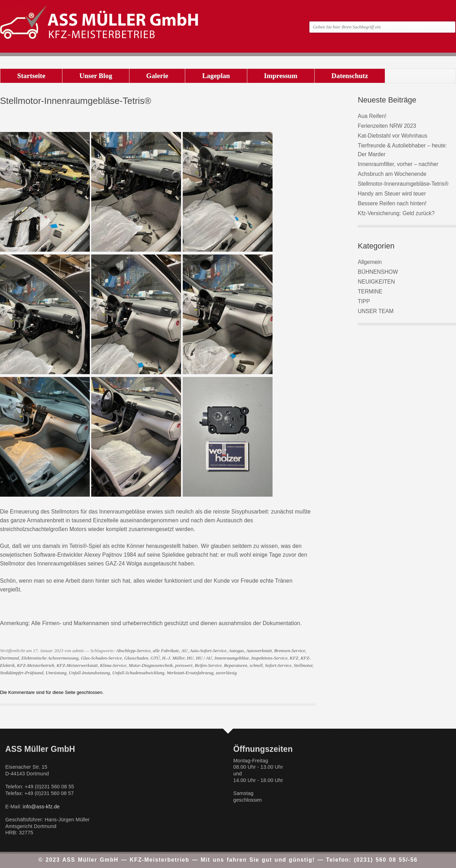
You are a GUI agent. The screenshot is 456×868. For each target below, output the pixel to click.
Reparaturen (236, 665)
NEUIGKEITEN (376, 282)
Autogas (236, 651)
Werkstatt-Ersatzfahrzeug (190, 673)
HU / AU (204, 658)
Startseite (31, 75)
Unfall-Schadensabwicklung (138, 673)
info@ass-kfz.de (41, 807)
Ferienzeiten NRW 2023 (387, 126)
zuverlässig (226, 673)
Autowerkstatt (259, 651)
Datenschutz (350, 75)
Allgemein (370, 262)
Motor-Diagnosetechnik (151, 665)
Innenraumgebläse (232, 658)
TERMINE (370, 291)
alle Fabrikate (166, 651)
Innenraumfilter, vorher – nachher (398, 164)
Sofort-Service (278, 665)
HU (190, 658)
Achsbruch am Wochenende (392, 174)
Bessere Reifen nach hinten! (392, 203)
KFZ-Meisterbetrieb (35, 665)
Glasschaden (136, 658)
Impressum (281, 75)
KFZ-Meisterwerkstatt (77, 665)
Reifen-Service (208, 665)
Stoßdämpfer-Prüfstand (22, 673)
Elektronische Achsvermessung (50, 658)
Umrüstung (56, 673)
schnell (256, 665)
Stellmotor (303, 665)
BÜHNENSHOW (378, 272)
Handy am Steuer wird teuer (392, 194)
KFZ (294, 658)
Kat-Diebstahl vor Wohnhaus (393, 136)
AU (185, 651)
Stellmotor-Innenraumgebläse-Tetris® (403, 184)
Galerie (157, 75)
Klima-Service (113, 665)
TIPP (364, 301)
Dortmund (9, 658)
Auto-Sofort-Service (208, 651)
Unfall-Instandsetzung (89, 673)
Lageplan (216, 75)
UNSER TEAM (376, 311)
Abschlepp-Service (133, 651)
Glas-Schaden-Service (101, 658)
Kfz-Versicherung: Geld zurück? (396, 213)
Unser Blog (96, 75)
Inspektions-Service (269, 658)
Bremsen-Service (290, 651)
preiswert (184, 665)
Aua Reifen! (372, 116)
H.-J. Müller (173, 658)
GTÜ (155, 658)
